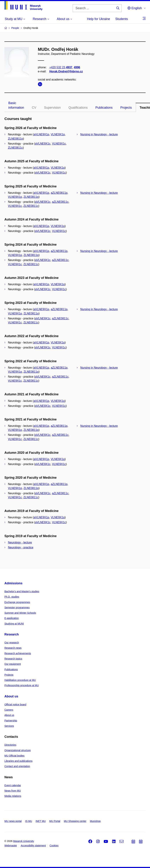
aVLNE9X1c (43, 144)
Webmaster (11, 846)
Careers (9, 710)
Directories (10, 745)
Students (122, 19)
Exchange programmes (17, 602)
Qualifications (78, 108)
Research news (13, 648)
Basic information (16, 105)
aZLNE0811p (59, 193)
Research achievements (18, 653)
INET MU (41, 821)
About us (11, 696)
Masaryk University (24, 841)
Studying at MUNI (14, 624)
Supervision (52, 108)
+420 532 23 (61, 67)
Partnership (11, 721)
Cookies (54, 846)
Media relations (13, 796)
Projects (126, 108)
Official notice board (15, 704)
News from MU (13, 791)
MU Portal (55, 821)
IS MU (29, 821)
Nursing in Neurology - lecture (99, 134)
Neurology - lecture (20, 542)
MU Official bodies (14, 756)
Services (9, 726)
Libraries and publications (18, 761)
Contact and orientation (17, 766)
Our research (12, 643)
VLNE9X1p (58, 134)
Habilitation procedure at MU (20, 680)
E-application (12, 618)
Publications (104, 108)
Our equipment (13, 664)
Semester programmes (17, 608)
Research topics (13, 659)
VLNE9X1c (59, 144)
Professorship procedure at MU (22, 685)
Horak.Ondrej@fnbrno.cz (66, 71)
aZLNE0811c (60, 202)
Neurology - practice (21, 547)
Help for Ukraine (99, 19)
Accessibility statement (33, 846)
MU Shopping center (75, 821)
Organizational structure (18, 750)
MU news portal (13, 821)
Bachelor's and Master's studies (22, 591)
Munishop (95, 821)
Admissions (13, 583)
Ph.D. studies (12, 597)
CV (34, 108)
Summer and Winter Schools (20, 613)
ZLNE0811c (15, 148)
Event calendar (13, 785)
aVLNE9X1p (41, 134)
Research (12, 634)
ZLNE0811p (15, 139)
